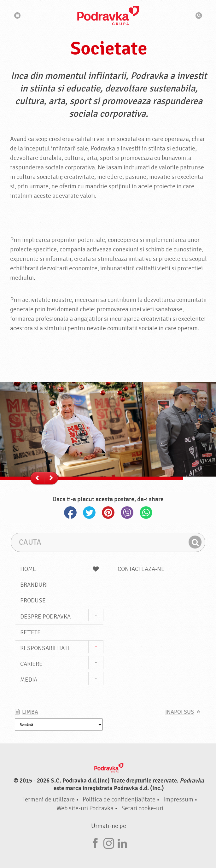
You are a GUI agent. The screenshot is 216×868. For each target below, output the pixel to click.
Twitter (89, 513)
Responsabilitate (46, 648)
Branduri (34, 585)
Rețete (30, 632)
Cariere (31, 664)
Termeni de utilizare (49, 799)
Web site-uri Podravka (85, 808)
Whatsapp (146, 513)
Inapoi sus (180, 712)
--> (52, 478)
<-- (39, 478)
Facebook (70, 513)
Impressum (178, 799)
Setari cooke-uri (142, 808)
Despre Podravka (45, 617)
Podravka (108, 15)
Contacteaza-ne (141, 569)
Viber (127, 513)
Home (59, 569)
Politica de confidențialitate (119, 799)
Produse (33, 601)
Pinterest (108, 513)
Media (29, 680)
